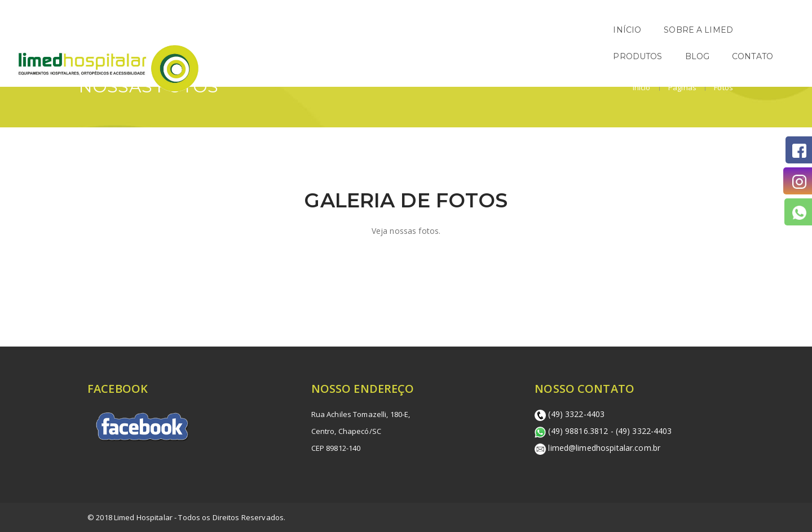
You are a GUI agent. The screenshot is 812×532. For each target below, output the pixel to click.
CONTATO (769, 30)
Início (642, 87)
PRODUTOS (654, 30)
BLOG (714, 30)
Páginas (681, 87)
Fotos (723, 87)
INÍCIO (501, 30)
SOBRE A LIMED (573, 30)
